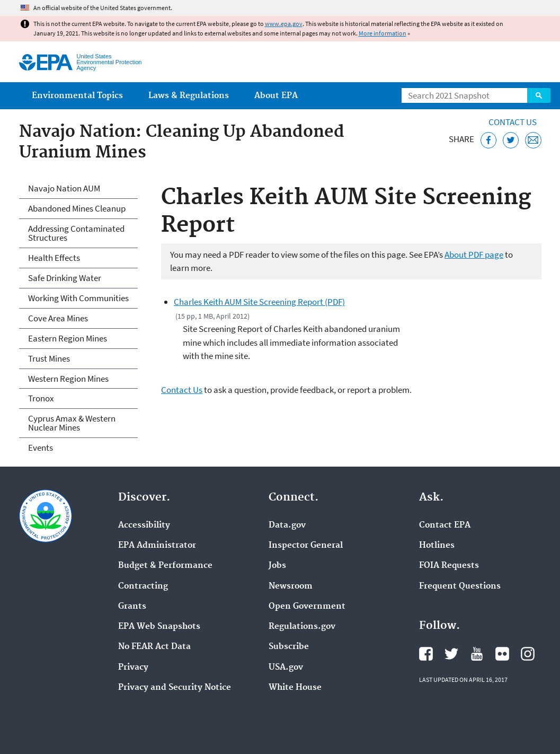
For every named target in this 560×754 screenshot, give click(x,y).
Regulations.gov (302, 627)
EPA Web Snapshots (159, 627)
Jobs (277, 566)
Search (539, 95)
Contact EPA (445, 525)
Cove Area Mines (58, 318)
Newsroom (291, 586)
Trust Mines (49, 358)
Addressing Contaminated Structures (76, 233)
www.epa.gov (284, 24)
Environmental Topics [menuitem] (77, 96)
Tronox (41, 398)
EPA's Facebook (426, 654)
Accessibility (144, 525)
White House (295, 688)
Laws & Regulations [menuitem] (189, 96)
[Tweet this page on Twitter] (511, 140)
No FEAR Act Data (154, 647)
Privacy (133, 668)
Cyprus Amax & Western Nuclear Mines (72, 423)
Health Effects (54, 258)
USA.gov (286, 668)
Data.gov (287, 525)
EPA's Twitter (451, 654)
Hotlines (437, 546)
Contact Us (513, 122)
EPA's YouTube (477, 654)
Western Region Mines (68, 379)
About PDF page (474, 255)
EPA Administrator (157, 546)
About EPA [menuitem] (276, 96)
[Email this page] (533, 140)
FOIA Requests (449, 566)
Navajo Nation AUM (64, 188)
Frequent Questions (460, 586)
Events (41, 448)
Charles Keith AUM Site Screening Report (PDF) (259, 302)
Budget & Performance (165, 566)
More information (383, 33)
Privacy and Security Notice (175, 688)
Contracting (143, 586)
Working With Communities (78, 298)
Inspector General (306, 546)
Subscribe (289, 647)
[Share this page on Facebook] (489, 140)
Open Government (307, 607)
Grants (132, 607)
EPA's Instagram (528, 654)
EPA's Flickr (502, 654)
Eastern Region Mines (68, 338)
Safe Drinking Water (65, 278)
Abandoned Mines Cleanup (77, 208)
